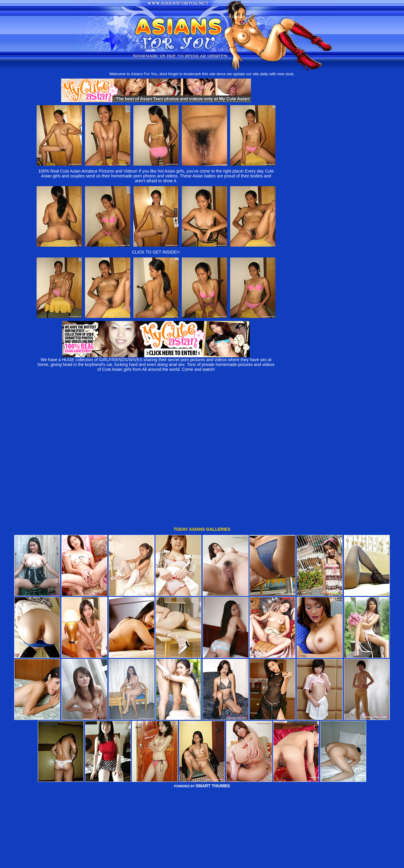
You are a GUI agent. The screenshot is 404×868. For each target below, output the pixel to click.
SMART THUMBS (213, 750)
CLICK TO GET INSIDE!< (156, 252)
